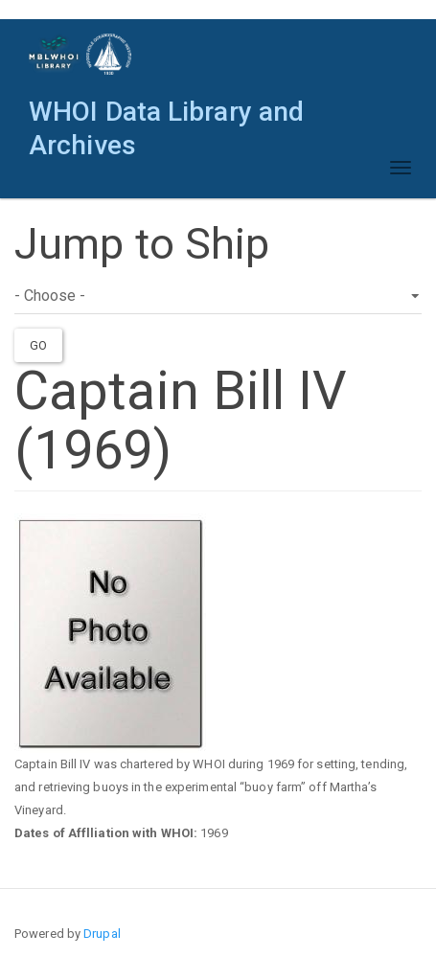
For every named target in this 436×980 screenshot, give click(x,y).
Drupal (102, 934)
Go (38, 345)
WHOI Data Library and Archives (166, 116)
